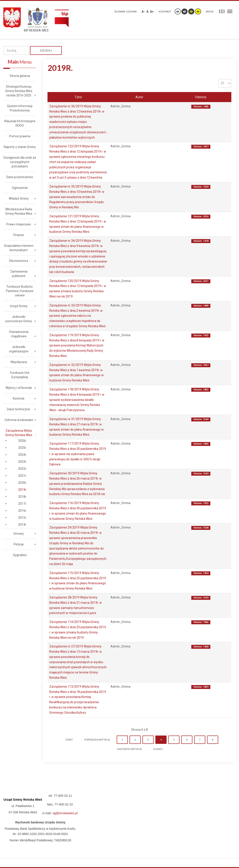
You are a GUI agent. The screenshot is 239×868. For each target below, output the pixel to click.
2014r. (22, 525)
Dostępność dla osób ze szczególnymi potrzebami (20, 162)
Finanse (19, 235)
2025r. (22, 448)
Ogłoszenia (20, 188)
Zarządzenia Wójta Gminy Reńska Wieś (19, 433)
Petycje (19, 544)
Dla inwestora (19, 261)
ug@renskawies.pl (65, 813)
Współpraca (19, 362)
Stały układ (222, 11)
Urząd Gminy (19, 306)
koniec (158, 749)
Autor (139, 97)
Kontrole (19, 398)
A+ (152, 12)
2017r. (22, 504)
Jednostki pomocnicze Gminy (19, 319)
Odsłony (201, 97)
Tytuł (78, 97)
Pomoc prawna (20, 136)
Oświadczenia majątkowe (19, 334)
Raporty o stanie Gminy (20, 147)
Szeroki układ (230, 11)
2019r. (22, 490)
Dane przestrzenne (20, 177)
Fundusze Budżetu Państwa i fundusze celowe (20, 291)
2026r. (22, 441)
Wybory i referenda (19, 388)
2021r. (22, 476)
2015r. (22, 518)
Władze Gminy (19, 198)
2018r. (22, 497)
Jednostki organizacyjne (19, 349)
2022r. (22, 469)
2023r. (22, 462)
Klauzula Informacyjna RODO (20, 123)
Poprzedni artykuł (97, 740)
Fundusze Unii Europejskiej (20, 375)
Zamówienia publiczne (19, 274)
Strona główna (20, 76)
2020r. (22, 483)
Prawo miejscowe (19, 224)
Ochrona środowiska (19, 420)
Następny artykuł (130, 749)
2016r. (22, 511)
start (69, 740)
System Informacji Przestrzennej (20, 108)
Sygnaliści (20, 555)
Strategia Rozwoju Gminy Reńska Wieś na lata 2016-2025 (19, 91)
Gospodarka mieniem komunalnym (19, 248)
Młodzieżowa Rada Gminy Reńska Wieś (19, 211)
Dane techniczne (19, 409)
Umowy (19, 534)
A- (143, 12)
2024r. (22, 455)
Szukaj (46, 50)
